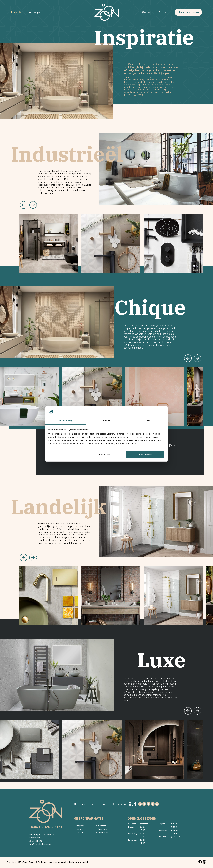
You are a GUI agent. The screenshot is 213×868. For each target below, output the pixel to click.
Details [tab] (106, 421)
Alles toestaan (145, 454)
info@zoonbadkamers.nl (41, 844)
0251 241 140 (36, 841)
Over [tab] (147, 421)
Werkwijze (35, 12)
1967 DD (51, 834)
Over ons (147, 12)
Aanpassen (106, 454)
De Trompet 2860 (38, 834)
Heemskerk (35, 838)
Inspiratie (16, 12)
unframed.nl (82, 862)
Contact (164, 12)
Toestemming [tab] (66, 421)
